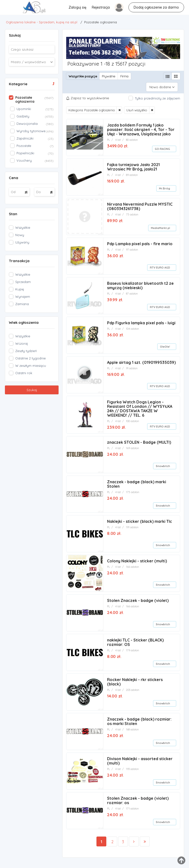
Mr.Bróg (165, 186)
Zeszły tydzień (26, 351)
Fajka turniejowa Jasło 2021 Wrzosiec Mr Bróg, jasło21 (133, 165)
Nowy (20, 235)
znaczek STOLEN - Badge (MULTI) (139, 440)
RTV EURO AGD (160, 266)
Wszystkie (23, 228)
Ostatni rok (24, 373)
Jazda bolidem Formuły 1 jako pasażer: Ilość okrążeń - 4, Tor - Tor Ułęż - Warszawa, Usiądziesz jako (141, 128)
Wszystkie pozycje (83, 76)
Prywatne (109, 76)
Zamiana (22, 304)
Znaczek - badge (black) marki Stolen (137, 482)
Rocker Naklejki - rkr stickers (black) (135, 680)
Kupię (20, 289)
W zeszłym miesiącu (31, 366)
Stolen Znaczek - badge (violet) (138, 598)
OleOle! (165, 345)
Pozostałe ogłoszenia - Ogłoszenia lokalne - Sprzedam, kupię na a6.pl (12, 9)
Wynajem (23, 297)
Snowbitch (163, 464)
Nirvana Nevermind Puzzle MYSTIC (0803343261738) (140, 204)
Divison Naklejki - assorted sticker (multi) (140, 759)
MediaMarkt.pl (160, 226)
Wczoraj (22, 343)
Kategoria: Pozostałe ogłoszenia (92, 108)
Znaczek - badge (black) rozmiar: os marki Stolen (139, 719)
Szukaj (32, 390)
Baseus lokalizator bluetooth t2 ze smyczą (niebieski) (140, 284)
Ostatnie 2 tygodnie (31, 358)
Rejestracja (101, 7)
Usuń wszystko (137, 108)
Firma (124, 76)
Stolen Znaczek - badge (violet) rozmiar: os (138, 798)
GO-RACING (162, 147)
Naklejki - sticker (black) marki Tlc (140, 519)
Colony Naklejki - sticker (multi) (137, 559)
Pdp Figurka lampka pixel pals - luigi (141, 321)
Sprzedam (23, 282)
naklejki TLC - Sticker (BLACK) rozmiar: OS (135, 640)
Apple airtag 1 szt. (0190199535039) (141, 360)
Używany (22, 242)
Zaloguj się (77, 7)
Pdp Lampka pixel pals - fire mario (140, 242)
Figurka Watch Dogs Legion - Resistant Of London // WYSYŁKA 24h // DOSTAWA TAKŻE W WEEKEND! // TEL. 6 (140, 407)
